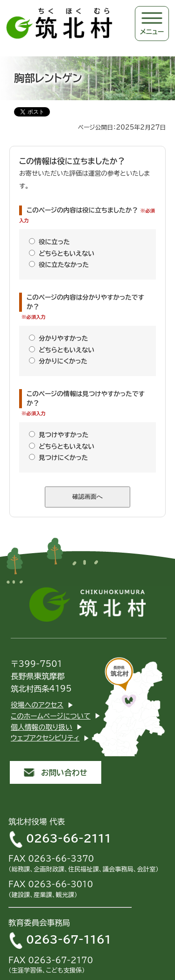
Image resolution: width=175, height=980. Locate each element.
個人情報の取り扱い (42, 727)
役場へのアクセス (37, 705)
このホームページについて (51, 716)
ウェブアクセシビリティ (45, 738)
